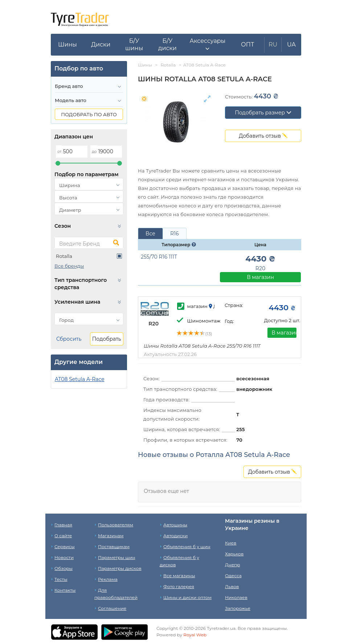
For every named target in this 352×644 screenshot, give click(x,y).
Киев (231, 543)
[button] (207, 45)
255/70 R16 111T (159, 257)
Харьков (234, 554)
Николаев (236, 597)
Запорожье (238, 608)
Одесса (233, 576)
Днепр (232, 565)
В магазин (260, 277)
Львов (232, 586)
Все (150, 234)
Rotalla (64, 256)
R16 (175, 234)
